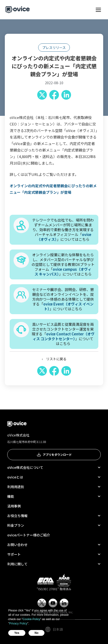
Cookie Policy (32, 619)
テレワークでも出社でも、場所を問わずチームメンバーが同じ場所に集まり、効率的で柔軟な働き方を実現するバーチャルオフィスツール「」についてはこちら (63, 230)
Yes (17, 633)
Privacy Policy (18, 623)
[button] (98, 10)
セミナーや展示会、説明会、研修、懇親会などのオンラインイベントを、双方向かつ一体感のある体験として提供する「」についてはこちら (63, 299)
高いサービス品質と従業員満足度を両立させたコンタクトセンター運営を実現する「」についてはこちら (63, 334)
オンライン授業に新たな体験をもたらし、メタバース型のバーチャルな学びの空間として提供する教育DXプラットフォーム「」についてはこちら (63, 264)
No (36, 633)
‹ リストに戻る (54, 359)
